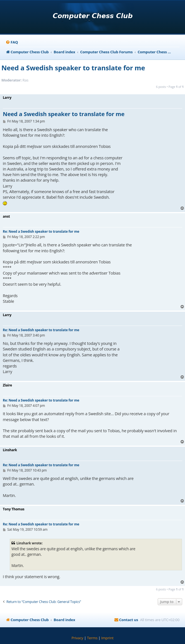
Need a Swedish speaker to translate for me (73, 68)
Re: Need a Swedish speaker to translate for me (41, 231)
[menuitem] (12, 42)
